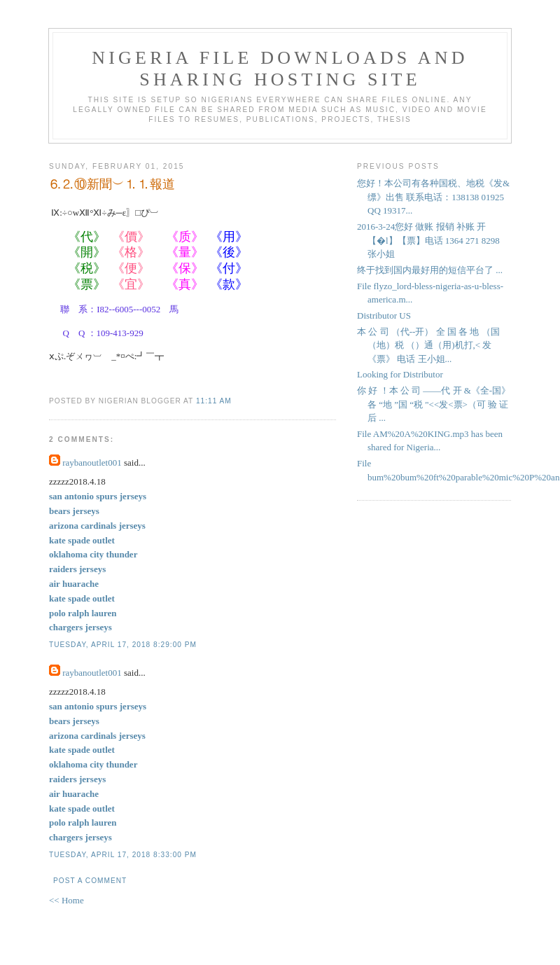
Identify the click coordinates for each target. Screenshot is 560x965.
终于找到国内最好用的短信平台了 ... (430, 270)
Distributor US (384, 315)
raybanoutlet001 (92, 463)
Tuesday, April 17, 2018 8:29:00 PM (123, 645)
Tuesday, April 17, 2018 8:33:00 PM (123, 855)
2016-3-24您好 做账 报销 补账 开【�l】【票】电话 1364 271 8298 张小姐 (428, 240)
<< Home (66, 900)
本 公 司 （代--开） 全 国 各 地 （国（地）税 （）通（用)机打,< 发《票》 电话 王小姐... (428, 345)
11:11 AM (214, 401)
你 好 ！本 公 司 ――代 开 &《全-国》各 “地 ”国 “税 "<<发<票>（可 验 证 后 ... (434, 404)
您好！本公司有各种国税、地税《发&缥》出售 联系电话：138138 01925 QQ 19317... (433, 197)
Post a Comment (90, 881)
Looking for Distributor (400, 374)
